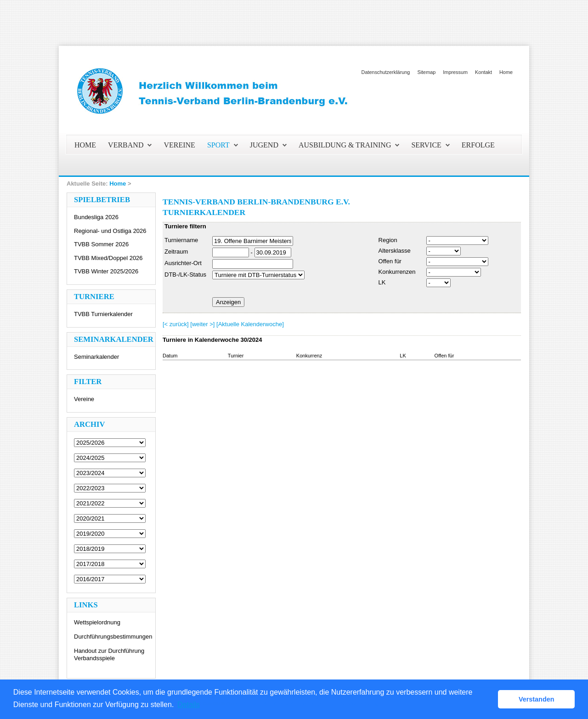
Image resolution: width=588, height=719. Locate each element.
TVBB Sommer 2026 (101, 244)
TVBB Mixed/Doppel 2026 (108, 258)
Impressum (455, 72)
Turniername (181, 240)
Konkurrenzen (397, 272)
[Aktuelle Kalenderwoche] (250, 324)
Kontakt (483, 72)
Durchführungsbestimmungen (113, 637)
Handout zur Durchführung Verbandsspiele (109, 654)
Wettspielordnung (97, 622)
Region (388, 240)
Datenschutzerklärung (386, 72)
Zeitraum (176, 252)
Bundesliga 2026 (96, 217)
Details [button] (189, 705)
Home (506, 72)
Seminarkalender (96, 357)
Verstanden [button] (537, 699)
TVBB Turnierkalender (103, 314)
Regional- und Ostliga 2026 (110, 231)
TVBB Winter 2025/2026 (106, 271)
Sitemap (426, 72)
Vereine (84, 399)
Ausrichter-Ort (183, 263)
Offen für (390, 261)
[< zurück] (176, 324)
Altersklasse (395, 251)
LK (382, 282)
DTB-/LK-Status (185, 275)
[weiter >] (202, 324)
